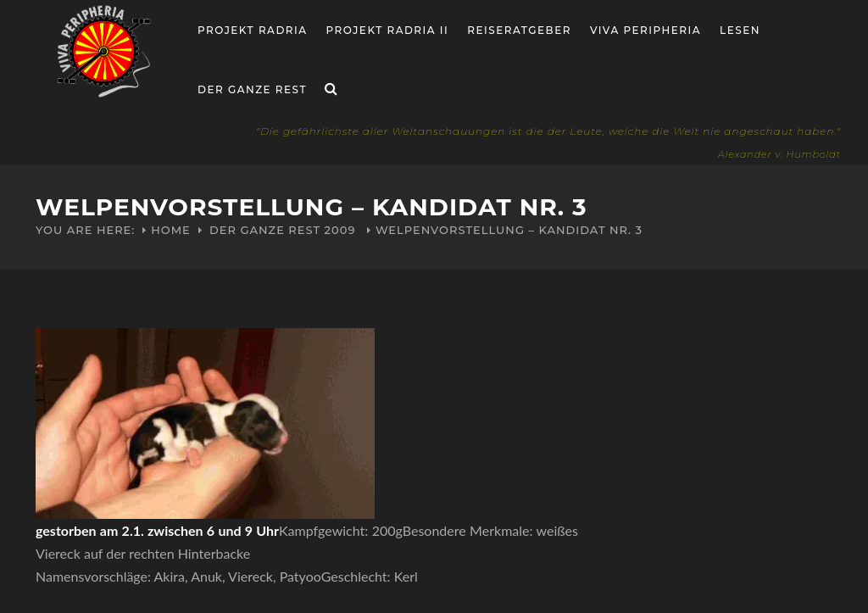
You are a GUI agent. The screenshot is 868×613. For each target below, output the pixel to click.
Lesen (740, 30)
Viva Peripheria (645, 30)
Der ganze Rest (252, 89)
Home (171, 230)
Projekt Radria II (388, 30)
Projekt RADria (253, 30)
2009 (340, 230)
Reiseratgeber (519, 30)
